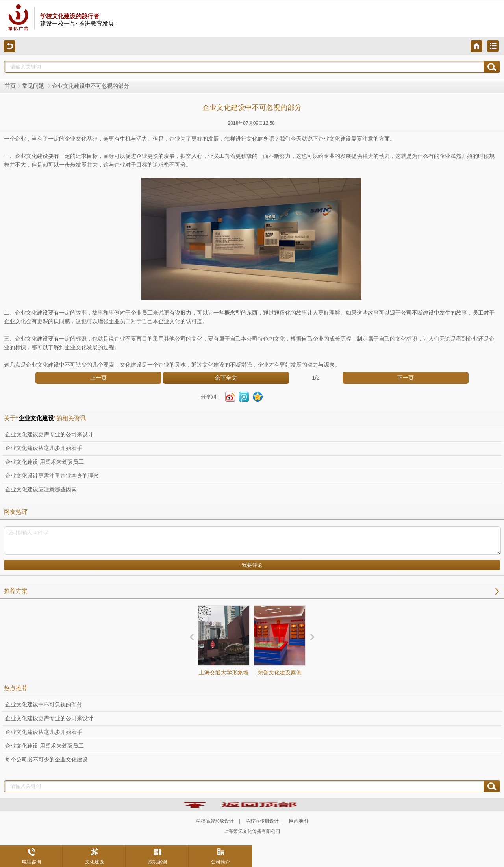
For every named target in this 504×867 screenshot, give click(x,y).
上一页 (98, 378)
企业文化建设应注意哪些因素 (41, 490)
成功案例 (157, 856)
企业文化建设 (43, 365)
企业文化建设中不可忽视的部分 (44, 705)
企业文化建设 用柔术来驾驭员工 (44, 462)
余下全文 (226, 378)
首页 (10, 86)
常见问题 (34, 86)
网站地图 (298, 821)
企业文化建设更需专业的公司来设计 (49, 434)
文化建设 (94, 856)
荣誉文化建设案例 (280, 640)
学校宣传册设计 (262, 821)
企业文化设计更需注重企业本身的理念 (52, 476)
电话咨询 (31, 856)
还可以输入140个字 (252, 541)
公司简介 (220, 856)
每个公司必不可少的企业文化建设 (46, 760)
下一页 (406, 378)
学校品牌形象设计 (215, 821)
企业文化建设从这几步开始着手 (44, 448)
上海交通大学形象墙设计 (224, 647)
